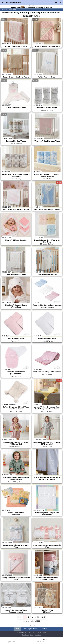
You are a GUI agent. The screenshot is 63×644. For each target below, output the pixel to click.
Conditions (26, 635)
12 (38, 617)
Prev (20, 617)
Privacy (32, 635)
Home (5, 10)
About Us (38, 635)
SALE (32, 6)
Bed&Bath (12, 10)
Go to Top (31, 625)
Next (43, 617)
